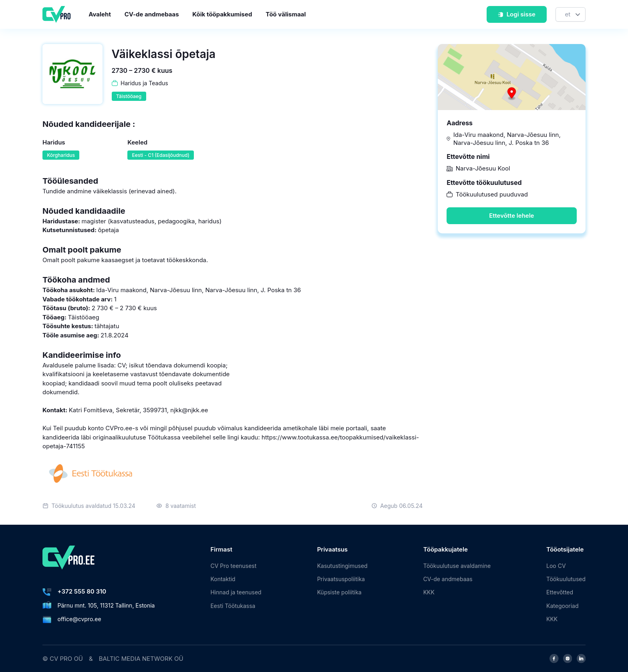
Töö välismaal (286, 14)
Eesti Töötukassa (233, 606)
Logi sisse (516, 14)
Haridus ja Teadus (144, 83)
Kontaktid (223, 579)
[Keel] (571, 15)
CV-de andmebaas (152, 14)
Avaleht (100, 14)
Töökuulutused (566, 579)
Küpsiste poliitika (339, 592)
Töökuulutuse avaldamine (457, 566)
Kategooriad (562, 606)
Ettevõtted (560, 592)
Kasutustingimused (342, 566)
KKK (429, 592)
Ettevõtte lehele (511, 216)
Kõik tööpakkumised (222, 14)
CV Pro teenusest (233, 566)
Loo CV (556, 566)
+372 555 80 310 (82, 591)
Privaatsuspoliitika (341, 579)
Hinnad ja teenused (236, 592)
